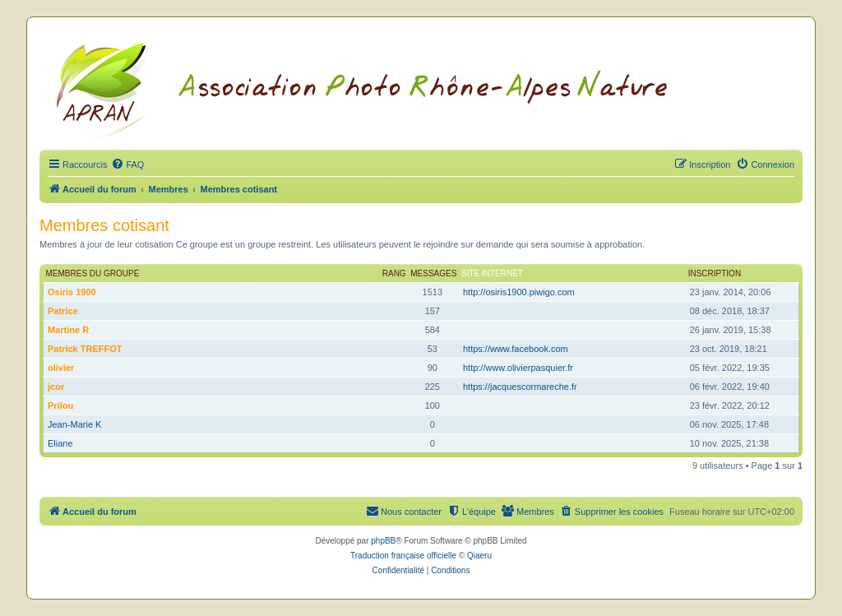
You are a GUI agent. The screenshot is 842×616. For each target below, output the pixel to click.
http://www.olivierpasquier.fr (518, 368)
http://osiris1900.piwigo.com (519, 292)
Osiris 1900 (72, 292)
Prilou (60, 405)
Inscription (715, 273)
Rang (394, 273)
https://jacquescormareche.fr (520, 387)
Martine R (68, 330)
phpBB (383, 541)
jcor (56, 387)
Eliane (60, 443)
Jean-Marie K (74, 424)
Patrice (63, 311)
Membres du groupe (93, 273)
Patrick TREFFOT (85, 349)
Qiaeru (479, 556)
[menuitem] (127, 164)
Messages (433, 273)
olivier (61, 368)
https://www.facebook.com (516, 349)
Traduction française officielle (403, 556)
